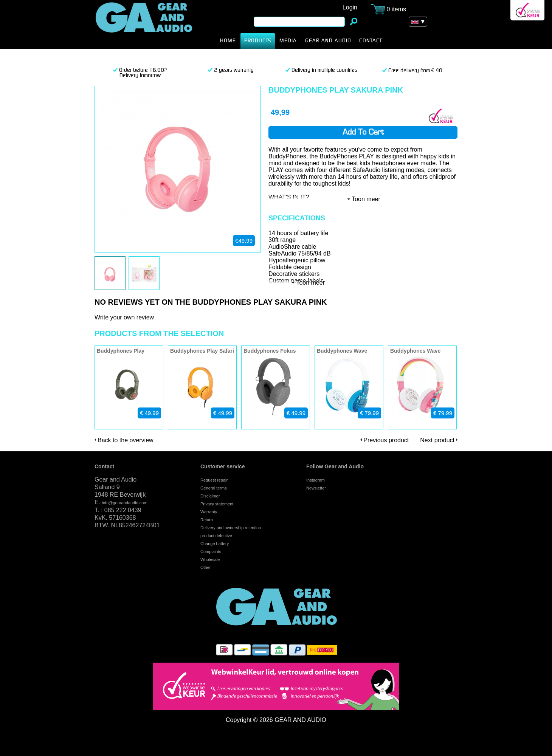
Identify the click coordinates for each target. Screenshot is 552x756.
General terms (214, 488)
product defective (216, 536)
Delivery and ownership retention (231, 528)
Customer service (223, 466)
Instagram (316, 480)
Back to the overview (126, 440)
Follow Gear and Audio (335, 466)
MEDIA (288, 41)
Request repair (214, 480)
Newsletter (316, 488)
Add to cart (363, 133)
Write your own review (124, 317)
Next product (437, 440)
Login (350, 7)
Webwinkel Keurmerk (527, 10)
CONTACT (371, 41)
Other (206, 567)
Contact (104, 466)
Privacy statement (217, 504)
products (258, 41)
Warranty (209, 512)
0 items (397, 9)
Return (207, 520)
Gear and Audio (328, 41)
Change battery (215, 544)
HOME (228, 41)
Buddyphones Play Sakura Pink (156, 24)
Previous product (386, 440)
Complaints (211, 552)
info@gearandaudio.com (125, 503)
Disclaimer (210, 496)
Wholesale (210, 559)
